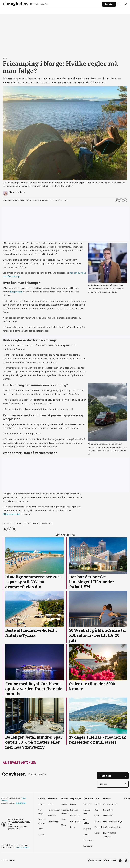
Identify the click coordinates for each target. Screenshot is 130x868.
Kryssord (98, 827)
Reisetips (74, 810)
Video (127, 799)
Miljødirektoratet (12, 514)
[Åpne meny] (119, 4)
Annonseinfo (108, 816)
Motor (64, 825)
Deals (73, 827)
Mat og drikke (76, 821)
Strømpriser (88, 840)
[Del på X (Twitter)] (121, 200)
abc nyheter (96, 861)
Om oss (107, 799)
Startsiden (87, 804)
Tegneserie (88, 846)
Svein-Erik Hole (21, 803)
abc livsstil (112, 861)
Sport (40, 829)
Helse (63, 819)
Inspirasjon (76, 799)
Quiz (96, 810)
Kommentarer (54, 810)
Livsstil (65, 799)
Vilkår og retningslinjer (112, 827)
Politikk (41, 834)
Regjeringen (16, 292)
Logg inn (109, 4)
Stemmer (53, 799)
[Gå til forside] (52, 4)
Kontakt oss (105, 776)
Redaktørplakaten (18, 822)
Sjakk (97, 816)
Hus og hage (75, 816)
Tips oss (103, 784)
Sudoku (98, 821)
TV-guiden (87, 829)
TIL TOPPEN (7, 861)
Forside (41, 804)
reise (19, 524)
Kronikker (52, 816)
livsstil (8, 524)
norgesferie (31, 524)
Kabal (97, 833)
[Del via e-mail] (125, 200)
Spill (97, 799)
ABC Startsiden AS (23, 848)
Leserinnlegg (53, 821)
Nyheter (42, 799)
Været (86, 834)
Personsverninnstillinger (113, 821)
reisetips (46, 524)
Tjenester (88, 799)
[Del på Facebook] (117, 200)
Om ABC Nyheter (110, 804)
